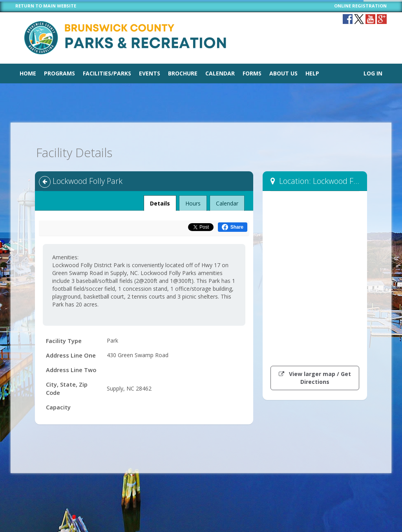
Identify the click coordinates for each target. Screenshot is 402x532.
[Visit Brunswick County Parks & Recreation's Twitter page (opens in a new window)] (359, 19)
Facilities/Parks (107, 73)
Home (28, 73)
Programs (59, 73)
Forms (252, 73)
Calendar (220, 73)
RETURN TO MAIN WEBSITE (46, 6)
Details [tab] (160, 201)
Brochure (183, 73)
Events (150, 73)
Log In (373, 73)
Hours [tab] (193, 203)
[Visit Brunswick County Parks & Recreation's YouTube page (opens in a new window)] (370, 19)
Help (312, 73)
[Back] (45, 182)
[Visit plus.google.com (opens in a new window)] (382, 19)
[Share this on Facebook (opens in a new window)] (233, 227)
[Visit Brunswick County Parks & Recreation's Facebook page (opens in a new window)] (348, 19)
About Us (283, 73)
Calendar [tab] (227, 203)
